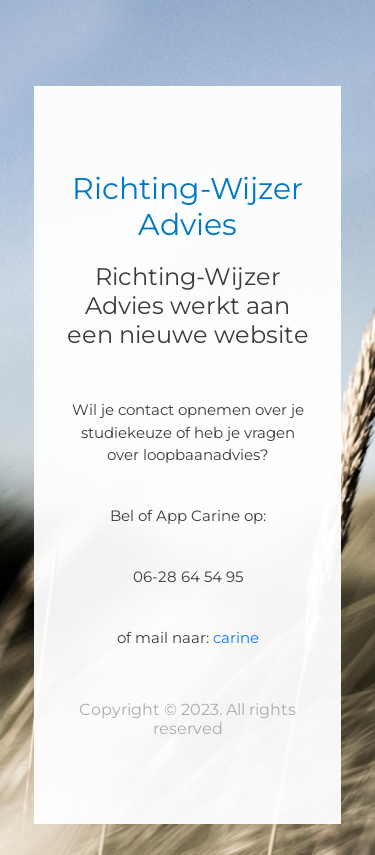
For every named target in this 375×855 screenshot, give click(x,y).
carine (236, 637)
